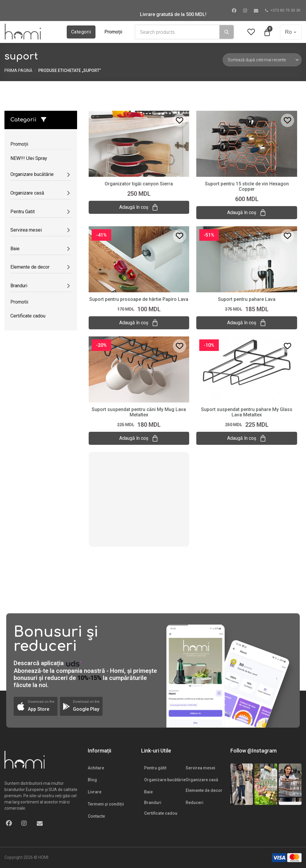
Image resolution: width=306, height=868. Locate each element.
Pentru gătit (155, 768)
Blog (92, 780)
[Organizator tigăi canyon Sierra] (139, 143)
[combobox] (177, 32)
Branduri (153, 803)
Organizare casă (202, 780)
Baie (148, 792)
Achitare (96, 768)
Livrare (95, 792)
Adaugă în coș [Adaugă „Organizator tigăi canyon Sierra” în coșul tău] (139, 207)
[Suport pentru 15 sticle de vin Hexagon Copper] (247, 143)
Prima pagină (18, 70)
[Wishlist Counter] (251, 32)
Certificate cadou (161, 813)
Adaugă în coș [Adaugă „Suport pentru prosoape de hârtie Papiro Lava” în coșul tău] (139, 323)
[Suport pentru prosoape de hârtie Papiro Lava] (139, 259)
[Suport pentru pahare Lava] (247, 259)
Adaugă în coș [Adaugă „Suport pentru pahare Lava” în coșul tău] (247, 323)
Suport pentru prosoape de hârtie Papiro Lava (139, 299)
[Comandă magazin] (262, 60)
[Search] (227, 32)
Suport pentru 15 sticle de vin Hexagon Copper (247, 186)
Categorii (81, 32)
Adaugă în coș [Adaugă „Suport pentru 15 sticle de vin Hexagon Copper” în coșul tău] (247, 213)
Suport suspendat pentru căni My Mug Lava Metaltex (139, 412)
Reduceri (195, 803)
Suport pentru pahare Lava (247, 299)
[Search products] (177, 32)
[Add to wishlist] (180, 120)
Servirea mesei (200, 768)
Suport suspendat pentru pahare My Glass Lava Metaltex (247, 412)
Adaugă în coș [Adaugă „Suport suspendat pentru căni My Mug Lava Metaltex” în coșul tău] (139, 438)
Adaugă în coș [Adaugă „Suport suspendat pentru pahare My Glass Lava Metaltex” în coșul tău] (247, 438)
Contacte (96, 816)
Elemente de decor (204, 790)
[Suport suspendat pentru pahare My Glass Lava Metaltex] (247, 369)
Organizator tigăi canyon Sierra (139, 184)
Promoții (113, 32)
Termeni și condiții (106, 804)
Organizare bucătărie (165, 780)
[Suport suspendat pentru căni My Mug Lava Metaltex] (139, 369)
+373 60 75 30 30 (283, 10)
